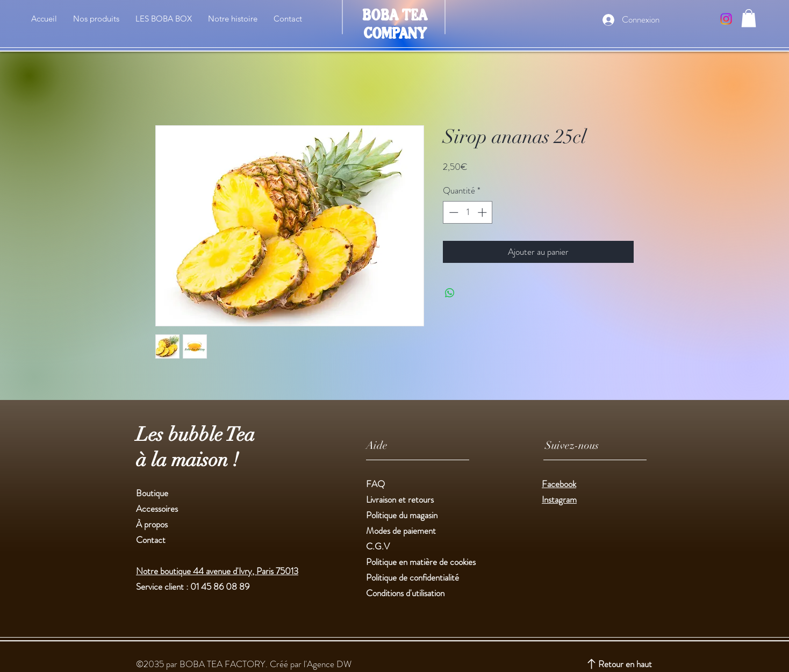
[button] (749, 18)
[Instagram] (726, 19)
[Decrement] (453, 212)
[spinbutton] (468, 212)
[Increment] (483, 212)
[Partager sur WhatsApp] (450, 293)
